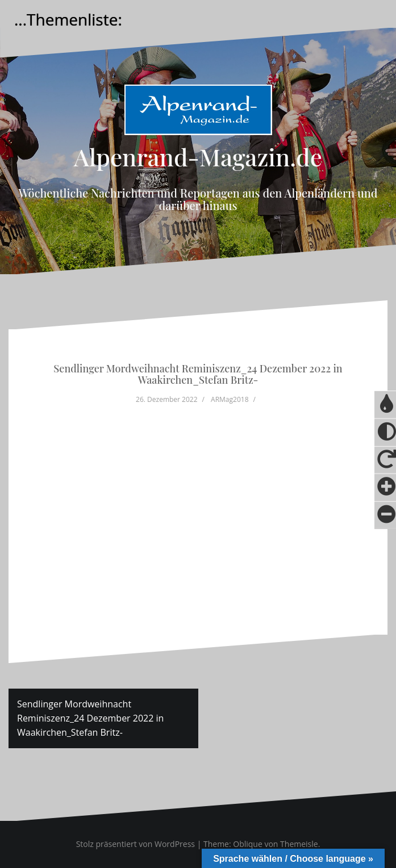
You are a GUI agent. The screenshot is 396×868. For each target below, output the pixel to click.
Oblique (248, 844)
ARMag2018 (230, 399)
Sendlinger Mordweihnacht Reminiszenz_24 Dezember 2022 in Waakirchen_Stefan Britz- (90, 718)
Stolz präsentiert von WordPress (136, 844)
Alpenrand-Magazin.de (198, 157)
